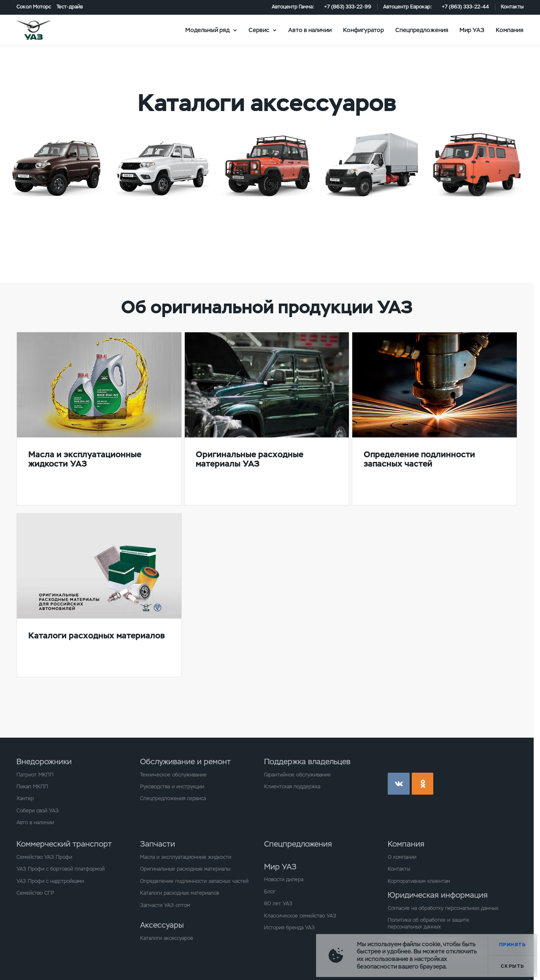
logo (43, 30)
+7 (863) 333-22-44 (465, 7)
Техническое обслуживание (173, 775)
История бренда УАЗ (289, 928)
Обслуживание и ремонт (185, 761)
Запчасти (158, 844)
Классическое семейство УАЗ (300, 916)
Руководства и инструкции (172, 787)
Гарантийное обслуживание (297, 775)
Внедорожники (44, 761)
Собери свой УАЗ (38, 811)
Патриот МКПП (35, 775)
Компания (510, 30)
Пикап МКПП (32, 787)
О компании (402, 857)
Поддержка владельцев (307, 761)
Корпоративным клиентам (419, 881)
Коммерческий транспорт (64, 844)
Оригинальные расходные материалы (185, 869)
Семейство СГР (35, 893)
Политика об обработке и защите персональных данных (428, 923)
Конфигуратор (363, 30)
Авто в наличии (310, 30)
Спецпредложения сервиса (173, 798)
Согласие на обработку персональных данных (443, 908)
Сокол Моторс (34, 7)
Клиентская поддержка (292, 787)
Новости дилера (284, 880)
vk (399, 784)
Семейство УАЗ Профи (44, 857)
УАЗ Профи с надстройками (50, 881)
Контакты (512, 7)
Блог (270, 892)
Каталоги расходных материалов (180, 893)
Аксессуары (162, 925)
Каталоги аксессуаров (166, 938)
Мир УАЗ (472, 30)
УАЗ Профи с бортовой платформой (61, 869)
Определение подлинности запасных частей (194, 881)
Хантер (25, 798)
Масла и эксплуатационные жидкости (186, 857)
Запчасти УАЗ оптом (165, 905)
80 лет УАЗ (278, 904)
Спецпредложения (422, 30)
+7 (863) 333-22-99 (348, 7)
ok (423, 784)
